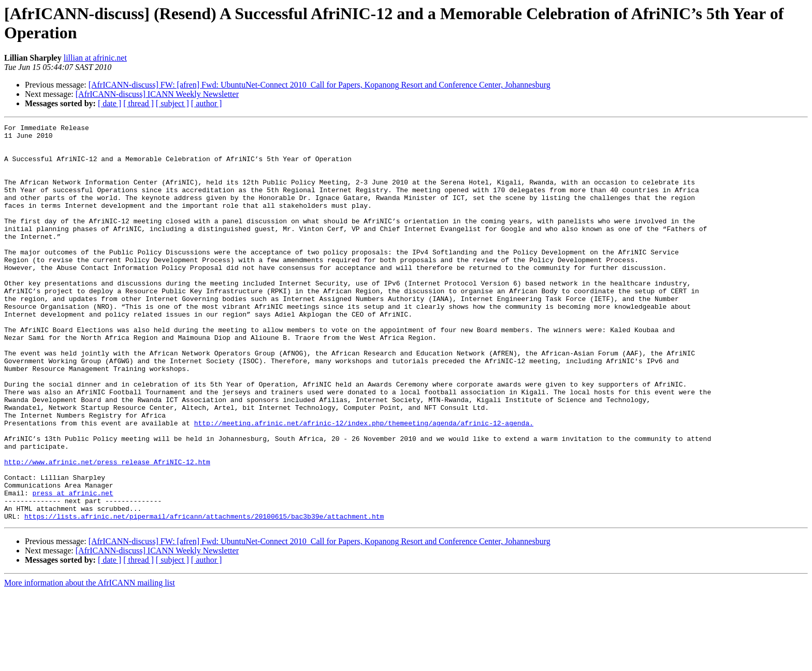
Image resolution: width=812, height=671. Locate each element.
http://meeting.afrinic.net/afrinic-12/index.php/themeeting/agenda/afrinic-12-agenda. (364, 483)
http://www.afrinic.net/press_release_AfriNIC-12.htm (107, 530)
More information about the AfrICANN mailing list (90, 662)
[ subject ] (172, 103)
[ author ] (207, 103)
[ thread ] (139, 103)
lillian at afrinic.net (95, 58)
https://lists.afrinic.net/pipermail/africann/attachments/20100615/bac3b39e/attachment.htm (204, 595)
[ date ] (110, 103)
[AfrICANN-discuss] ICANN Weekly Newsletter (157, 94)
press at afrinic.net (73, 567)
